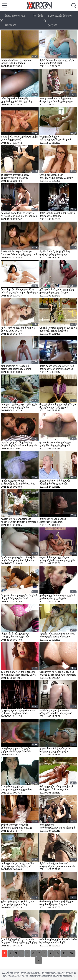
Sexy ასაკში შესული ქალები (58, 20)
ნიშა (38, 16)
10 (57, 953)
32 (72, 953)
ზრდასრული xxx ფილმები (12, 20)
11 (64, 953)
